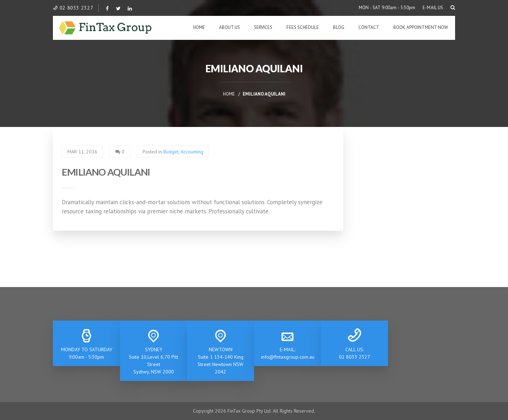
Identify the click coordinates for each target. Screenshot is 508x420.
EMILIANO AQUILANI (106, 172)
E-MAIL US (433, 8)
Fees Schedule (303, 27)
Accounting (192, 152)
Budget (171, 152)
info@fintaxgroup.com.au (288, 357)
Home (199, 27)
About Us (229, 27)
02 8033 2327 (73, 8)
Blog (339, 27)
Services (263, 27)
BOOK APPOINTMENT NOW (421, 27)
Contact (369, 27)
